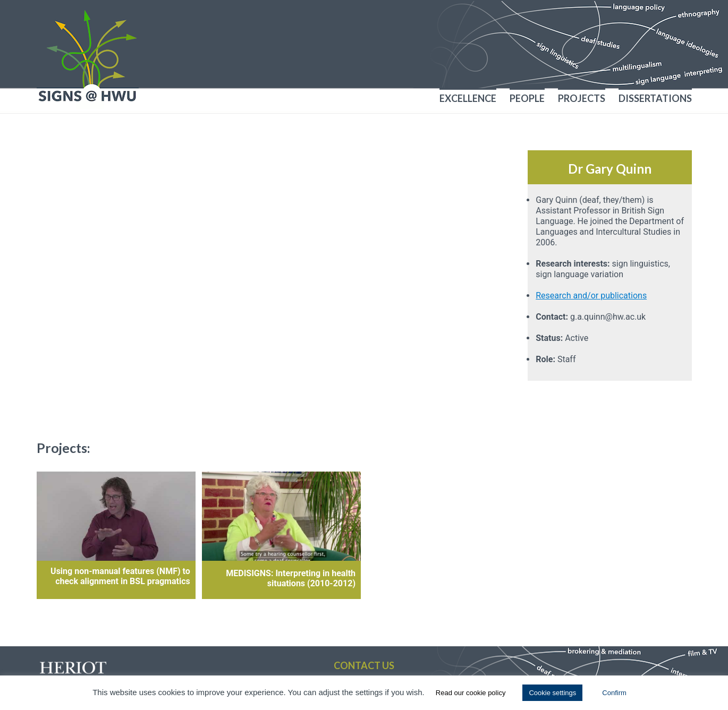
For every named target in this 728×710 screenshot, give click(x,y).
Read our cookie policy (471, 693)
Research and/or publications (591, 296)
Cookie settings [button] (552, 693)
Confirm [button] (614, 693)
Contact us (364, 665)
